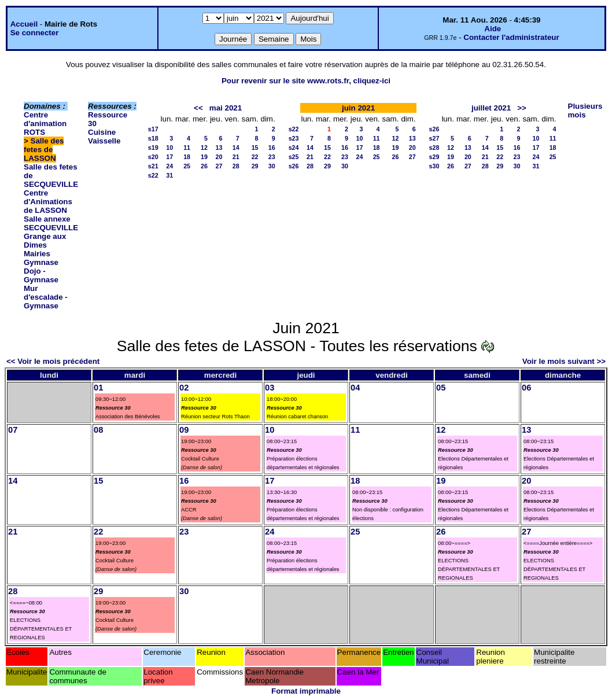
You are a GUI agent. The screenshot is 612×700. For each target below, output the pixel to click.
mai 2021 (226, 108)
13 (219, 148)
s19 (153, 148)
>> (522, 108)
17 (169, 157)
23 (272, 157)
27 (219, 166)
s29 (434, 157)
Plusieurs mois (585, 110)
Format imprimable (306, 691)
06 (526, 388)
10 (169, 148)
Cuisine (102, 132)
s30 (434, 166)
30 (272, 166)
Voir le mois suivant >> (564, 361)
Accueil (24, 24)
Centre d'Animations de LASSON (48, 202)
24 (169, 166)
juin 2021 (358, 108)
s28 (434, 148)
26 (204, 166)
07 (13, 430)
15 (255, 148)
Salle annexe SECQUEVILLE (51, 223)
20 (219, 157)
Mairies (37, 254)
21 (236, 157)
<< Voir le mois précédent (53, 361)
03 (270, 388)
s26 (294, 166)
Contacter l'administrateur (511, 37)
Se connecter (35, 33)
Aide (493, 29)
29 (255, 166)
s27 (434, 138)
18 (187, 157)
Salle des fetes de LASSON (44, 150)
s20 (153, 157)
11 (187, 148)
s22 (153, 175)
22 (255, 157)
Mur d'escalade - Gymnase (46, 297)
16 (272, 148)
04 (355, 388)
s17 (153, 129)
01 (98, 388)
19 (204, 157)
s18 (153, 138)
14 (236, 148)
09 (184, 430)
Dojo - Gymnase (41, 275)
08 (98, 430)
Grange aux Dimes (45, 241)
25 (187, 166)
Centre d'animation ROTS (45, 124)
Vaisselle (104, 141)
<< (198, 108)
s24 (294, 148)
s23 (294, 138)
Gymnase (41, 262)
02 (184, 388)
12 (204, 148)
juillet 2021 (491, 108)
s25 (294, 157)
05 (441, 388)
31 (169, 175)
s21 (153, 166)
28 (236, 166)
